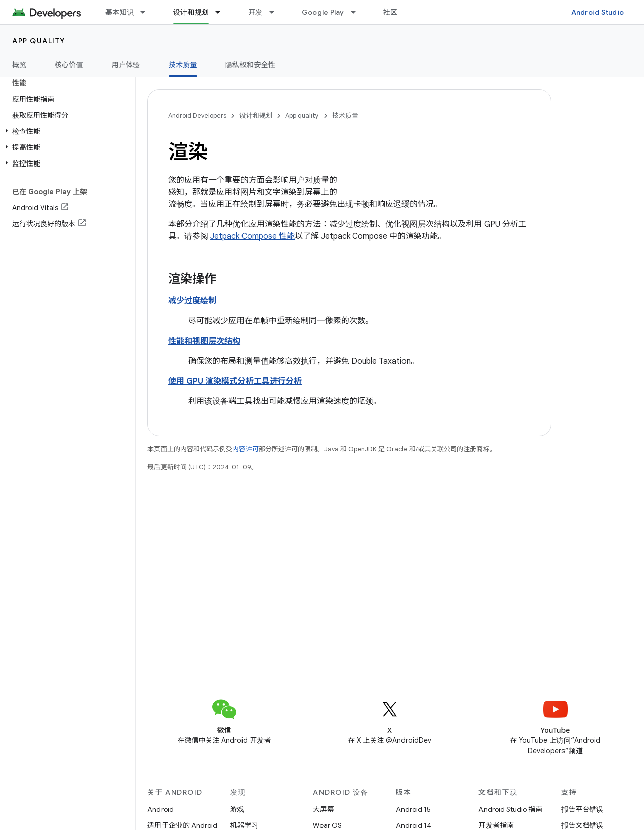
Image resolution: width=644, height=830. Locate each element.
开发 (255, 12)
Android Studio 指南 (510, 809)
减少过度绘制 (192, 301)
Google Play (323, 12)
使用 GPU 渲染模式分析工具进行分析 (235, 381)
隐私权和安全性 (251, 65)
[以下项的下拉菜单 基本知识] (147, 12)
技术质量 (345, 115)
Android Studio (598, 12)
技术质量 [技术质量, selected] (183, 65)
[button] (66, 131)
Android (160, 809)
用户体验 (126, 65)
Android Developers (197, 115)
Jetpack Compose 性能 (253, 236)
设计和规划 (256, 115)
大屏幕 (324, 809)
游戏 (237, 809)
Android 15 (413, 809)
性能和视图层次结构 (204, 341)
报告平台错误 (583, 809)
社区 (391, 12)
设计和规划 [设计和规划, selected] (191, 12)
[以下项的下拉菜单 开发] (276, 12)
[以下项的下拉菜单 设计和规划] (222, 12)
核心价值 (69, 65)
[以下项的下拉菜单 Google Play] (358, 12)
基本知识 (119, 12)
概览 (19, 65)
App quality (39, 41)
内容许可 (246, 449)
